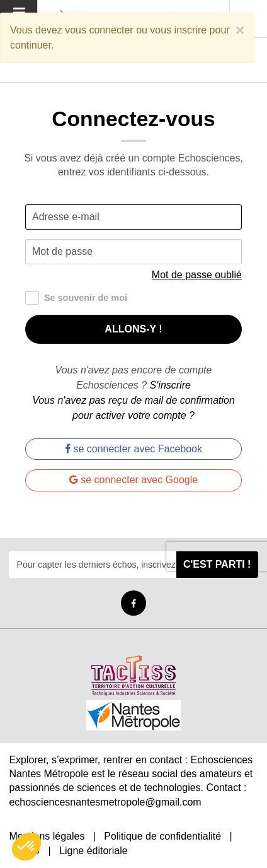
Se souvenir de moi (76, 298)
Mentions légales (47, 836)
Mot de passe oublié (197, 275)
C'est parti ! (217, 564)
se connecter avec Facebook (133, 449)
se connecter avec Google (133, 480)
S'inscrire (170, 385)
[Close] (240, 30)
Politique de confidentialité (162, 836)
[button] (26, 847)
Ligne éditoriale (94, 851)
